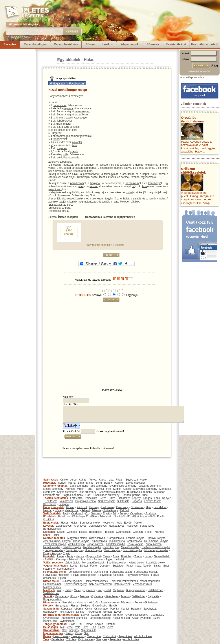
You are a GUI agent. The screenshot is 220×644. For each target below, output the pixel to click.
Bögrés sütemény (73, 495)
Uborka (79, 609)
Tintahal (110, 624)
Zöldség (85, 606)
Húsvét (70, 507)
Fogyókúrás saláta (121, 572)
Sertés (62, 483)
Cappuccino (94, 636)
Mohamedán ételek (93, 563)
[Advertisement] (18, 115)
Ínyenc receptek (53, 633)
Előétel (84, 566)
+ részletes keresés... (19, 37)
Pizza (112, 498)
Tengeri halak (162, 556)
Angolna (99, 560)
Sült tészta (123, 501)
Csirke (64, 480)
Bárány (108, 483)
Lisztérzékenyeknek (96, 581)
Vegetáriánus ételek (56, 566)
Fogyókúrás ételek (55, 572)
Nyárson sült (88, 630)
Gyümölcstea (86, 639)
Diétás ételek (51, 581)
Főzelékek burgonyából (141, 517)
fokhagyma (151, 165)
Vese (70, 627)
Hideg (68, 590)
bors (74, 130)
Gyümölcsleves (98, 526)
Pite (109, 489)
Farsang (94, 507)
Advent (85, 510)
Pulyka (93, 480)
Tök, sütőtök (67, 612)
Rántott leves (117, 526)
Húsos (65, 523)
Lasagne (64, 504)
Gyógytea (102, 639)
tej (62, 202)
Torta (89, 489)
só (52, 130)
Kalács (127, 489)
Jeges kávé (125, 636)
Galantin (138, 532)
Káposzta (66, 609)
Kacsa (102, 480)
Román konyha (92, 547)
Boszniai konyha (132, 550)
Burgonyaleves (52, 529)
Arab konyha (134, 541)
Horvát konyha (93, 550)
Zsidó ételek (72, 563)
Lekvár (85, 615)
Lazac (148, 556)
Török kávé (109, 636)
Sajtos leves (147, 526)
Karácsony (122, 507)
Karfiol (125, 609)
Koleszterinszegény (75, 584)
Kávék (47, 636)
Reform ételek (122, 584)
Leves (61, 556)
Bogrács (74, 630)
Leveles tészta (153, 501)
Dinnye (80, 612)
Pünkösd (82, 507)
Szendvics (68, 603)
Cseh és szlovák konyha (156, 547)
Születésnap (111, 510)
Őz (87, 513)
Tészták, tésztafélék (56, 498)
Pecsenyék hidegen (146, 603)
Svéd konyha (111, 547)
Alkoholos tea (131, 639)
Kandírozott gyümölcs (74, 618)
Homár (89, 624)
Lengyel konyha (54, 550)
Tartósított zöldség (100, 618)
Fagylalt (99, 489)
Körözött (94, 603)
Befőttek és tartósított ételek (61, 615)
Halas (89, 60)
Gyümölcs (89, 590)
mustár (67, 124)
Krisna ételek (136, 563)
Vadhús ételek (52, 513)
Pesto (78, 633)
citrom (149, 168)
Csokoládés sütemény (106, 495)
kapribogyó (80, 118)
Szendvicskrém (110, 603)
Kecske (119, 483)
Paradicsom (94, 612)
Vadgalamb (137, 513)
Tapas (69, 633)
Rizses (74, 606)
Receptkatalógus (35, 44)
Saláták (49, 560)
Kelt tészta (51, 501)
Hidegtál (81, 603)
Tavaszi (125, 596)
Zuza (110, 627)
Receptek (10, 44)
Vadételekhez (51, 593)
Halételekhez (155, 590)
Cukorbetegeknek (72, 581)
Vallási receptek (53, 563)
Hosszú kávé (61, 636)
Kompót (106, 615)
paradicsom (60, 105)
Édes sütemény (79, 486)
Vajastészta (66, 501)
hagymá (95, 183)
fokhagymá (111, 174)
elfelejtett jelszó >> (199, 71)
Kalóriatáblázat (176, 44)
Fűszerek (153, 44)
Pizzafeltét (124, 498)
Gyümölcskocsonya (137, 615)
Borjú (99, 483)
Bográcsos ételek (90, 523)
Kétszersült (50, 504)
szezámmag (60, 136)
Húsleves (132, 526)
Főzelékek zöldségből (112, 517)
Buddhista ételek (116, 563)
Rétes (103, 498)
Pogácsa (137, 501)
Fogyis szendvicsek (137, 575)
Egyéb (107, 513)
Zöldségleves (64, 526)
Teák (46, 639)
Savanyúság (51, 609)
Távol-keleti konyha (55, 544)
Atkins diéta (101, 572)
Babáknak (64, 517)
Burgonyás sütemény (140, 492)
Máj (62, 627)
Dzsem (95, 615)
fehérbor (62, 121)
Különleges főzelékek (85, 517)
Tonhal (138, 556)
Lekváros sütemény (150, 486)
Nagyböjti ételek (156, 563)
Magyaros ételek (77, 538)
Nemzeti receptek (54, 538)
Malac (90, 483)
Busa (116, 556)
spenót (74, 151)
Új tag (214, 66)
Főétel (94, 566)
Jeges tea (115, 639)
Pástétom (127, 603)
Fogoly (124, 513)
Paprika (115, 609)
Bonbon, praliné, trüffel (135, 495)
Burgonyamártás (136, 590)
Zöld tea (71, 639)
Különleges (112, 596)
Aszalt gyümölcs (142, 618)
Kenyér (167, 498)
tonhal (56, 139)
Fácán (120, 480)
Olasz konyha (97, 538)
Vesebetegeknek (150, 581)
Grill (64, 630)
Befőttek (118, 615)
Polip (72, 624)
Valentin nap (72, 510)
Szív (85, 627)
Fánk (157, 498)
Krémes (70, 489)
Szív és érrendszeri (100, 584)
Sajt (86, 633)
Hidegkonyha (52, 603)
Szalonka (151, 513)
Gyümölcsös (123, 532)
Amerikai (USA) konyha (57, 541)
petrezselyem (82, 111)
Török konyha (135, 544)
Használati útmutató (205, 44)
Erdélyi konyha (52, 553)
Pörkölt (138, 523)
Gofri (88, 495)
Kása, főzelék (143, 566)
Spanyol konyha (156, 538)
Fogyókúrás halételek (111, 575)
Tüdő (93, 627)
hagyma (68, 108)
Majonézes (61, 596)
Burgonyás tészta (85, 501)
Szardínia (86, 560)
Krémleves (80, 526)
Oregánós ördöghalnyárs (192, 119)
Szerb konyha (112, 550)
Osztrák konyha (72, 547)
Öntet (108, 590)
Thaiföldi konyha (115, 544)
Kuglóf (117, 489)
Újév (148, 507)
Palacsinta (91, 498)
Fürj (115, 513)
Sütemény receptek (55, 486)
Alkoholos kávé (143, 636)
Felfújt (149, 532)
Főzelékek (50, 517)
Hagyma (136, 609)
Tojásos (109, 532)
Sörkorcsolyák (106, 501)
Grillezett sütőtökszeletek (193, 170)
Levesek (49, 526)
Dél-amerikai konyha (156, 541)
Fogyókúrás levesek (146, 572)
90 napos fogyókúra (80, 572)
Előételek (49, 532)
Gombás (72, 532)
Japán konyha (95, 544)
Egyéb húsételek (136, 483)
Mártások (49, 590)
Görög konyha (116, 538)
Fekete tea (58, 639)
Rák (80, 624)
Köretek (48, 606)
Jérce (73, 480)
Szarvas (96, 513)
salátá (136, 199)
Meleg (78, 590)
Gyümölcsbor (68, 621)
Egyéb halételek (115, 560)
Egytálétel (118, 566)
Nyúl (66, 513)
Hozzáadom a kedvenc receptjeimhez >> (110, 217)
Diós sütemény (88, 492)
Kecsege (61, 560)
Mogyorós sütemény (145, 489)
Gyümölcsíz (158, 615)
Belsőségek (51, 627)
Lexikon (108, 44)
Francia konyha (135, 538)
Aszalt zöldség (121, 618)
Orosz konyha (81, 541)
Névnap (48, 510)
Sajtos (61, 532)
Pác (100, 590)
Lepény (136, 498)
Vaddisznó (77, 513)
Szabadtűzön (51, 630)
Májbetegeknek (52, 587)
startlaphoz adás (192, 77)
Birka (81, 483)
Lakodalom (160, 507)
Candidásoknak (52, 584)
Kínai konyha (99, 541)
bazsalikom (81, 115)
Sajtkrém (118, 590)
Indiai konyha (117, 541)
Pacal (102, 627)
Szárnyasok (51, 480)
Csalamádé (101, 609)
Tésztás (84, 596)
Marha (72, 483)
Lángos (147, 498)
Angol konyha (154, 544)
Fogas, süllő (94, 556)
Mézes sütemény (53, 489)
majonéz (62, 148)
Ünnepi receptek (54, 507)
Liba (111, 480)
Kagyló (99, 624)
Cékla (89, 609)
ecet (69, 121)
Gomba (107, 612)
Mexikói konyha (130, 547)
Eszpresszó (78, 636)
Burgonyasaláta (52, 599)
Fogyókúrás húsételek (56, 575)
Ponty (70, 556)
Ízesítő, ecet (50, 621)
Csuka (107, 556)
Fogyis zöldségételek (84, 575)
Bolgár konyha (74, 550)
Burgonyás (62, 606)
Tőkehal (73, 560)
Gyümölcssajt (51, 618)
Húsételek (50, 483)
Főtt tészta (76, 498)
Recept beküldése (66, 44)
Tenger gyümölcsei (55, 624)
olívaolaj (75, 127)
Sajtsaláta (153, 596)
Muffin (81, 489)
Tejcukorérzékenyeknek (124, 581)
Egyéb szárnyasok (136, 480)
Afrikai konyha (76, 544)
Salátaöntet (139, 596)
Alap (60, 590)
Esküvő (125, 510)
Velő (78, 627)
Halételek (49, 556)
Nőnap (59, 510)
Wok (119, 523)
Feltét (130, 566)
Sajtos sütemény (67, 492)
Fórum (90, 44)
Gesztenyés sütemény (112, 492)
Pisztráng (127, 556)
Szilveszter (137, 507)
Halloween (108, 507)
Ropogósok (96, 532)
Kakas (83, 480)
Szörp (157, 618)
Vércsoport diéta (142, 584)
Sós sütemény (99, 486)
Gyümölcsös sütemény (123, 486)
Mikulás (96, 510)
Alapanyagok (130, 44)
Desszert (105, 566)
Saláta (157, 566)
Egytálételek (69, 60)
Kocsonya (108, 523)
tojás (65, 154)
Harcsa (80, 556)
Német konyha (52, 547)
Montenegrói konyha (156, 550)
